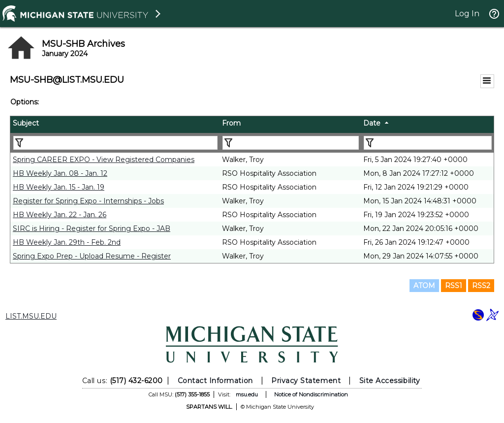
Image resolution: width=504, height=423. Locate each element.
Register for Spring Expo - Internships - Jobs (88, 201)
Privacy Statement (306, 381)
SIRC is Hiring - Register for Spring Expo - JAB (92, 228)
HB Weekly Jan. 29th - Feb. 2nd (67, 242)
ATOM (424, 286)
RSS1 (454, 286)
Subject (26, 123)
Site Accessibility (390, 381)
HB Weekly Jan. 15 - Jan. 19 (59, 187)
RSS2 (481, 286)
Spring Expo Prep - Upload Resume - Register (92, 256)
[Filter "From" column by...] (291, 143)
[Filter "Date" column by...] (428, 143)
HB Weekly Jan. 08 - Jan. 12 (60, 173)
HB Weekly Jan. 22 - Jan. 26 (60, 215)
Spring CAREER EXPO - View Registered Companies (104, 160)
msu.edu (247, 394)
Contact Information (215, 381)
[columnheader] (115, 125)
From (231, 123)
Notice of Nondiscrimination (311, 394)
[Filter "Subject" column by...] (115, 143)
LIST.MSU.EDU (31, 316)
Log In (467, 14)
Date (372, 123)
